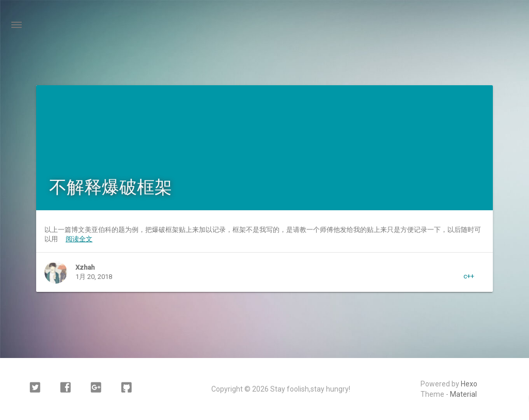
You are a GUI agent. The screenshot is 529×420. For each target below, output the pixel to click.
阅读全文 (79, 239)
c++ (469, 276)
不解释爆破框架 (111, 187)
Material (463, 394)
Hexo (469, 384)
